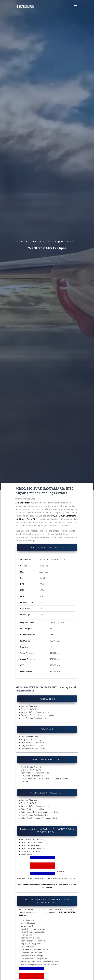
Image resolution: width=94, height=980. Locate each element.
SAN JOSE (44, 578)
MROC (42, 590)
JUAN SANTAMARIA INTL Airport (52, 560)
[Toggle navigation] (76, 6)
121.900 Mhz (55, 659)
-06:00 (42, 584)
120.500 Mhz (55, 671)
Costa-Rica (44, 566)
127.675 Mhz (55, 665)
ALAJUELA (44, 572)
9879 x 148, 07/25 (57, 623)
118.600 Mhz (55, 653)
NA (51, 629)
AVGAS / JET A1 (56, 641)
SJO (41, 596)
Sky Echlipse (24, 503)
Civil (41, 615)
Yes (41, 602)
